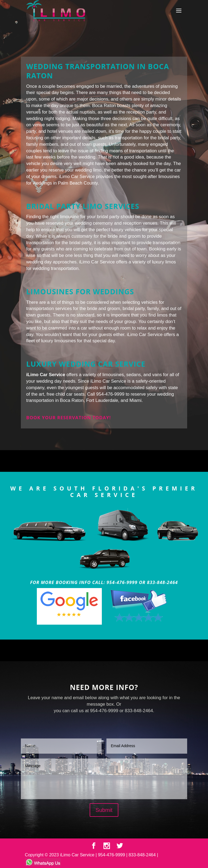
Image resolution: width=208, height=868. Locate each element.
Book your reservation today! (69, 417)
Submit (104, 810)
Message (104, 779)
